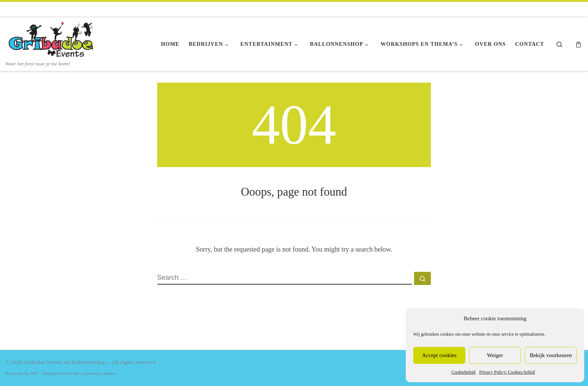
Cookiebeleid (463, 372)
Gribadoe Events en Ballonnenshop (65, 362)
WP (34, 373)
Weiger (495, 355)
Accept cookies (439, 355)
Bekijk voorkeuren (551, 355)
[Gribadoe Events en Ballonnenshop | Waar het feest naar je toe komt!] (52, 39)
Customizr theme (99, 373)
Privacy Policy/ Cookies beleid (507, 372)
